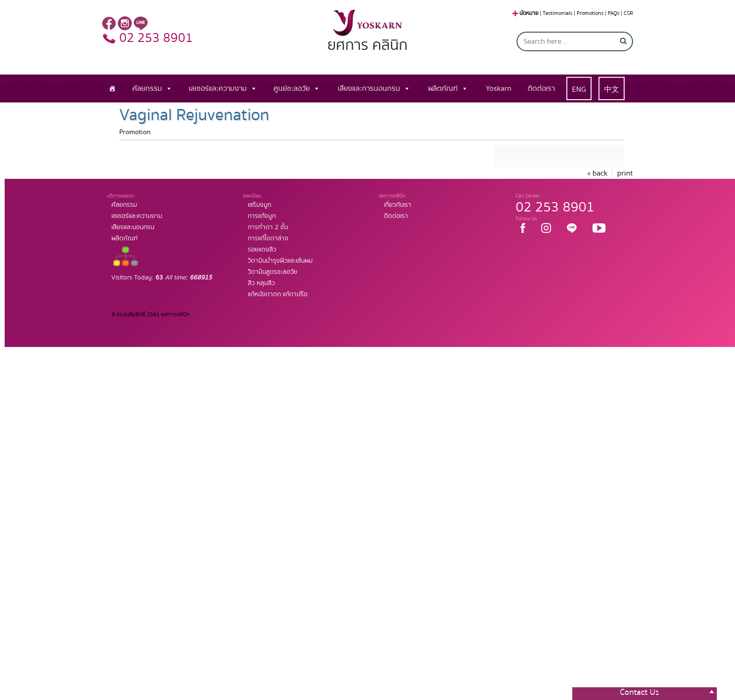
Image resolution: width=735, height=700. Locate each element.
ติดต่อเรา (541, 88)
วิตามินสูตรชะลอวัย (272, 272)
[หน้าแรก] (112, 88)
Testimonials (558, 13)
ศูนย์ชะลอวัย (292, 88)
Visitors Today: (162, 278)
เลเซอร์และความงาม (218, 88)
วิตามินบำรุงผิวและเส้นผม (280, 261)
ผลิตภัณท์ (443, 88)
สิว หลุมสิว (261, 283)
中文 (612, 89)
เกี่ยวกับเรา (398, 205)
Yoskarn (499, 88)
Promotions (590, 13)
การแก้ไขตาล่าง (268, 238)
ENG (579, 89)
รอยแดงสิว (262, 250)
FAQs (614, 13)
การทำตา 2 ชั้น (268, 227)
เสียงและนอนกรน (133, 227)
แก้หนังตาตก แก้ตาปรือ (278, 294)
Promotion (135, 132)
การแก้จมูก (262, 216)
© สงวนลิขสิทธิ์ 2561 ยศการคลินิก (150, 315)
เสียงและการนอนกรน (369, 88)
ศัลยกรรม (147, 88)
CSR (628, 13)
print (625, 173)
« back (597, 173)
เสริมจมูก (259, 205)
